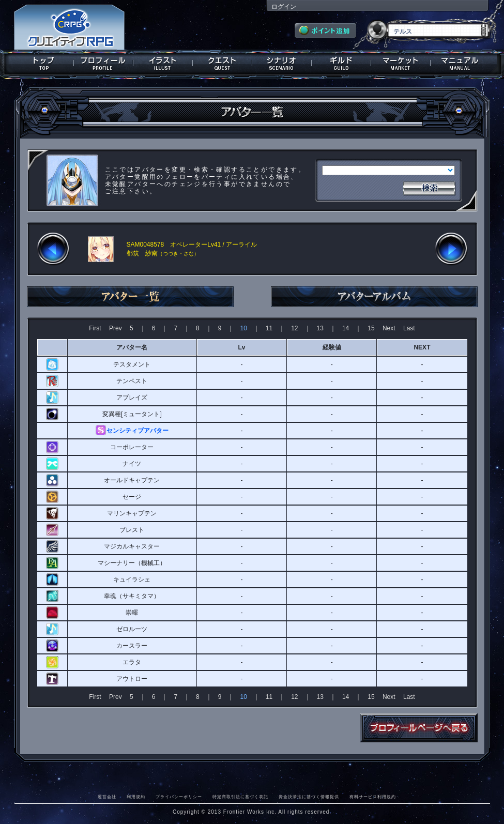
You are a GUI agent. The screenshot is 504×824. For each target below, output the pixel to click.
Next (389, 328)
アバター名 (132, 347)
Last (409, 328)
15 (371, 328)
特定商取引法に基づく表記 (240, 797)
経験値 (332, 347)
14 (346, 328)
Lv (242, 347)
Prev (116, 328)
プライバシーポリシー (179, 797)
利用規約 (136, 797)
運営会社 (107, 797)
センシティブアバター (138, 431)
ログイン (284, 7)
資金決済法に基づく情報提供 (309, 797)
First (95, 328)
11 (269, 328)
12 (294, 328)
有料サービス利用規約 (373, 797)
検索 (429, 187)
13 (320, 328)
